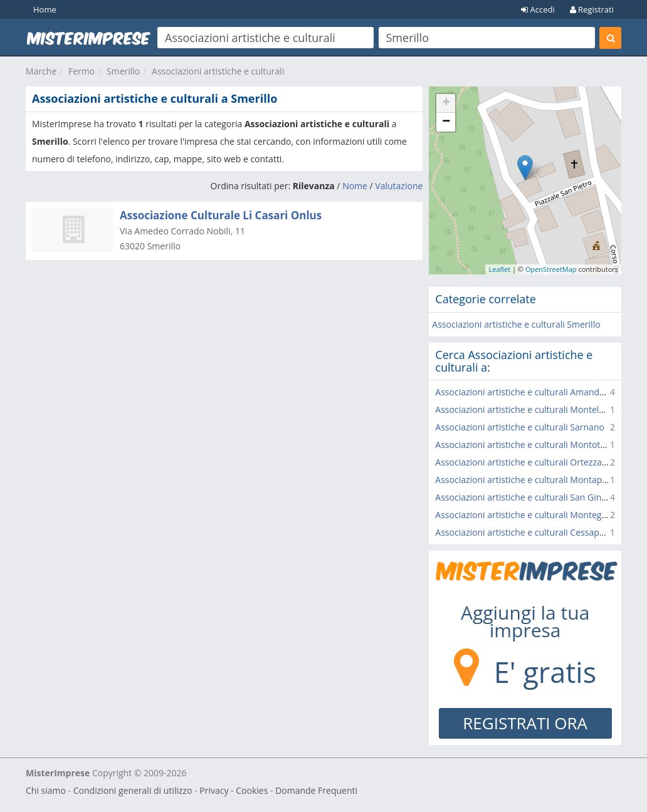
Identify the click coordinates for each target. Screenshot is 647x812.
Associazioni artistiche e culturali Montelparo (527, 409)
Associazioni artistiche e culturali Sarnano (520, 427)
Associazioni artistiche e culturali (218, 71)
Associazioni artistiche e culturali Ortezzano (523, 462)
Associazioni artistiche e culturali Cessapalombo (533, 532)
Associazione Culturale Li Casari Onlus (221, 215)
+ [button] (446, 103)
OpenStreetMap (551, 269)
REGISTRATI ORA (525, 723)
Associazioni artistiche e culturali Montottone (527, 445)
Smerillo (123, 71)
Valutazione (399, 186)
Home (45, 9)
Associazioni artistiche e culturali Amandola (523, 392)
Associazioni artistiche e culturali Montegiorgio (530, 515)
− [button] (446, 122)
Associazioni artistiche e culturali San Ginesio (527, 497)
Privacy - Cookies (234, 790)
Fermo (82, 71)
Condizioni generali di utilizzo (133, 790)
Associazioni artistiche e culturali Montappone (529, 480)
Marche (41, 71)
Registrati (592, 9)
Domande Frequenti (316, 790)
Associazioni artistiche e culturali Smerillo (516, 324)
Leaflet (499, 269)
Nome (355, 186)
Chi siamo (46, 790)
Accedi (538, 9)
